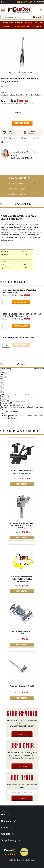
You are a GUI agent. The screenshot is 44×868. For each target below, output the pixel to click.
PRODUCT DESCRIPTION (20, 178)
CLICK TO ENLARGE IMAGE (24, 73)
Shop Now (22, 766)
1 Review (4, 87)
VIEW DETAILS (22, 484)
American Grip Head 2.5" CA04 (22, 633)
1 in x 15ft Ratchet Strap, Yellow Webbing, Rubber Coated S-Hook (22, 579)
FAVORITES (13, 133)
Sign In (4, 2)
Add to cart (22, 123)
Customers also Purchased (18, 195)
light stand (21, 230)
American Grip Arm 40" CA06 (22, 686)
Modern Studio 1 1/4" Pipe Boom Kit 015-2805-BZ (22, 472)
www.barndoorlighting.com (22, 726)
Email (38, 138)
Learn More (22, 734)
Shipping (35, 133)
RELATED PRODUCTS (19, 183)
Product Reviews (18, 189)
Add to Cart (21, 302)
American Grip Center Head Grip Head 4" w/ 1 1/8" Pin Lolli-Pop (22, 525)
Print (6, 142)
